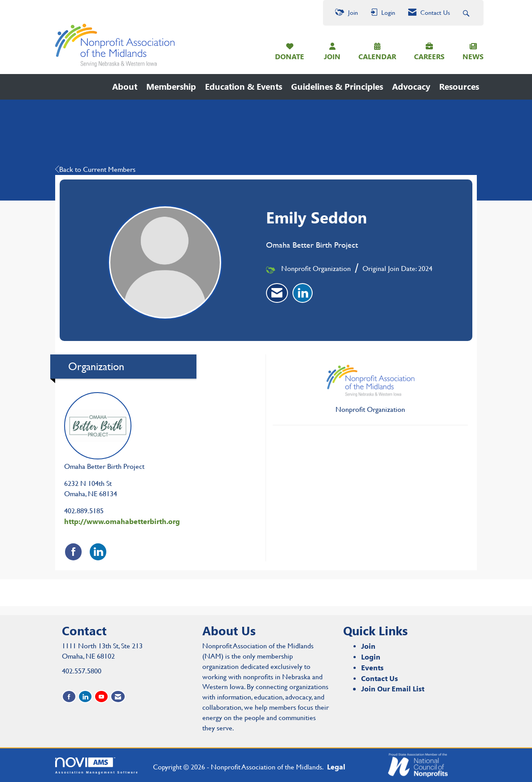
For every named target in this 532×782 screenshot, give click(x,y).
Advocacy (411, 86)
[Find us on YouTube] (101, 697)
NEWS (473, 56)
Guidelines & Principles (337, 86)
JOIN (332, 56)
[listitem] (277, 293)
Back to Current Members (95, 169)
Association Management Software (97, 766)
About (125, 86)
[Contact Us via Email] (118, 697)
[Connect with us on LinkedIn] (85, 697)
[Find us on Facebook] (69, 697)
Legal (336, 767)
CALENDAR (377, 56)
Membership (171, 86)
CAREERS (429, 56)
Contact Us (379, 678)
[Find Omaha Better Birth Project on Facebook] (73, 552)
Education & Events (244, 86)
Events (372, 667)
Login (371, 657)
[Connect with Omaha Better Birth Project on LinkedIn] (98, 552)
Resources (459, 86)
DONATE (290, 56)
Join (368, 646)
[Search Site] (467, 13)
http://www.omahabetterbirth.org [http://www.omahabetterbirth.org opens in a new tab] (122, 521)
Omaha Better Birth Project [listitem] (104, 431)
